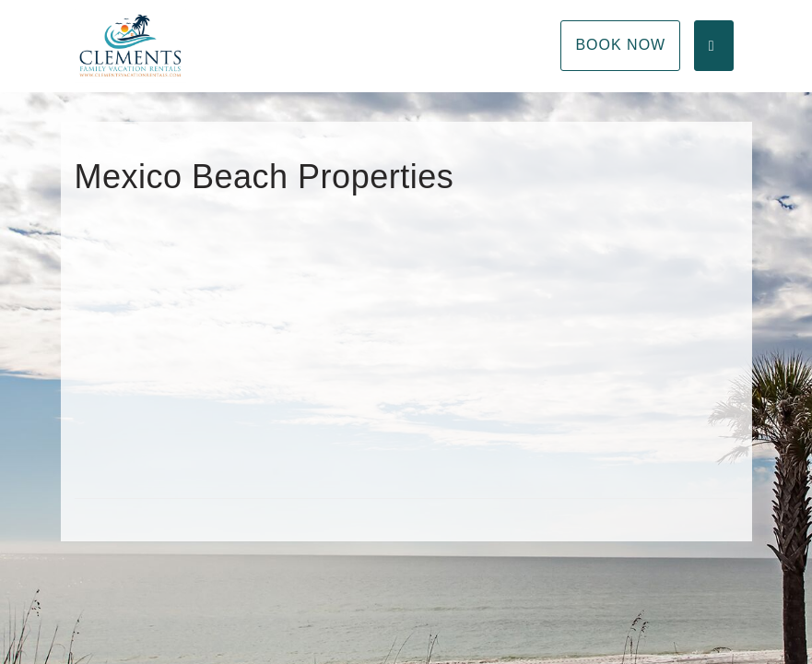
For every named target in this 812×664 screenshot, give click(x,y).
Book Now (620, 45)
